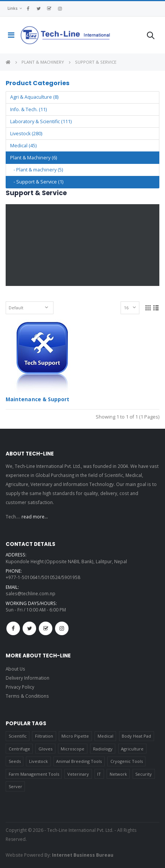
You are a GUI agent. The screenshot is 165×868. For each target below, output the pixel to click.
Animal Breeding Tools (79, 761)
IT (99, 774)
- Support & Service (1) (37, 182)
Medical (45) (23, 146)
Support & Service (96, 62)
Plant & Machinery (43, 62)
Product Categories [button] (38, 83)
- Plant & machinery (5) (37, 170)
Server (15, 786)
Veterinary (78, 774)
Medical (105, 736)
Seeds (15, 761)
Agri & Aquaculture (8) (34, 97)
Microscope (73, 749)
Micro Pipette (75, 736)
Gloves (45, 749)
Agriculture (132, 749)
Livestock (38, 761)
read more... (35, 517)
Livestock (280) (26, 134)
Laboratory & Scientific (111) (41, 121)
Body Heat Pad (136, 736)
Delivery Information (27, 678)
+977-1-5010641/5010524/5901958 (43, 577)
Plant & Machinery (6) (34, 158)
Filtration (44, 736)
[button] (151, 37)
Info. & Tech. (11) (28, 109)
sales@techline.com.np (31, 593)
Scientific (18, 736)
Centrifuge (19, 749)
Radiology (103, 749)
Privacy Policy (20, 687)
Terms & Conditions (27, 696)
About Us (15, 669)
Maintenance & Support (37, 399)
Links (13, 8)
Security (144, 774)
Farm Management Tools (34, 774)
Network (118, 774)
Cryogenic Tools (127, 761)
